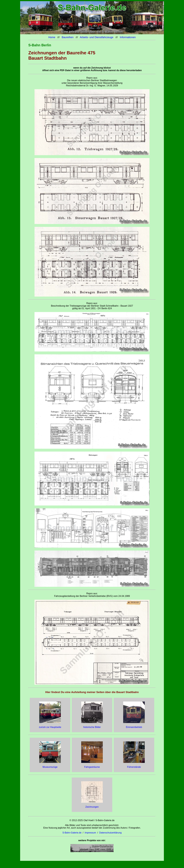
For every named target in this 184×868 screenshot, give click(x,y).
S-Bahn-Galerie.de (72, 833)
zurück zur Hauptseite (50, 727)
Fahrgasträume (92, 767)
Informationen (128, 37)
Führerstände (134, 767)
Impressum (90, 833)
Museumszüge (50, 767)
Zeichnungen (92, 807)
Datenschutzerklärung (110, 833)
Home (52, 37)
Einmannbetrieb (134, 727)
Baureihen (68, 37)
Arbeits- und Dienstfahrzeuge (97, 37)
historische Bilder (92, 727)
